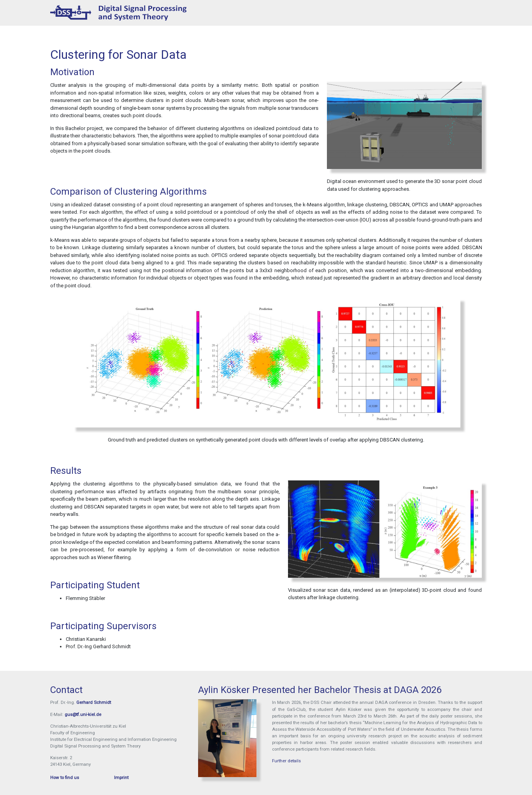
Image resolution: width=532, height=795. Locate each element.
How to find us (65, 777)
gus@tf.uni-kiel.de (83, 714)
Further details (286, 761)
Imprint (121, 777)
